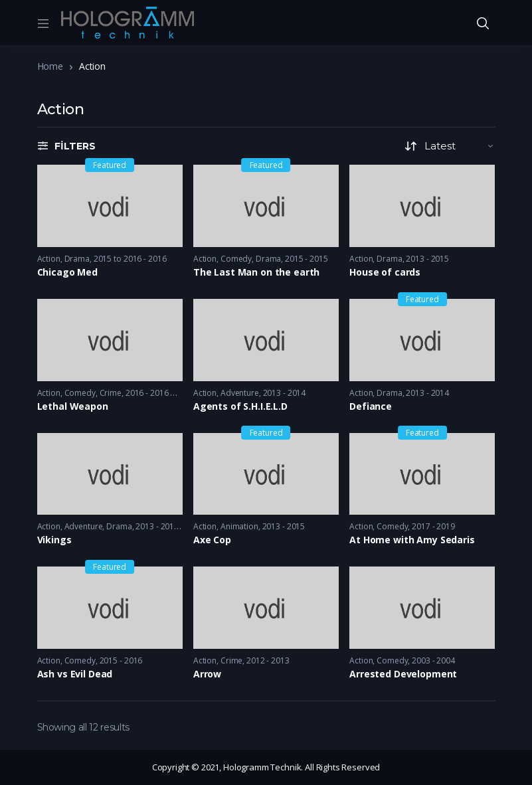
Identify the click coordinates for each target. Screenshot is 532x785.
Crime (111, 393)
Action (49, 259)
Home (50, 66)
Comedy (236, 259)
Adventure (240, 393)
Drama (77, 259)
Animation (239, 526)
